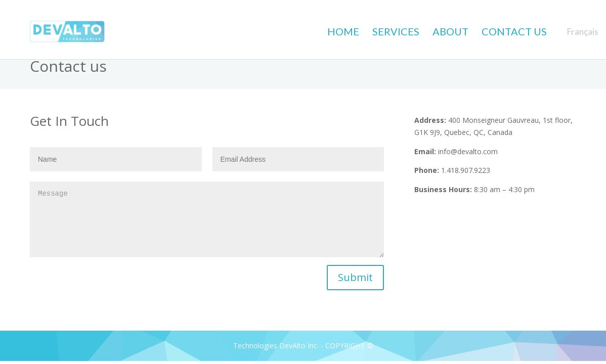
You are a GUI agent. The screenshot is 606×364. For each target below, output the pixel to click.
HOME (343, 32)
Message (207, 219)
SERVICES (396, 32)
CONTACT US (514, 32)
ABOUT (450, 32)
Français (583, 32)
